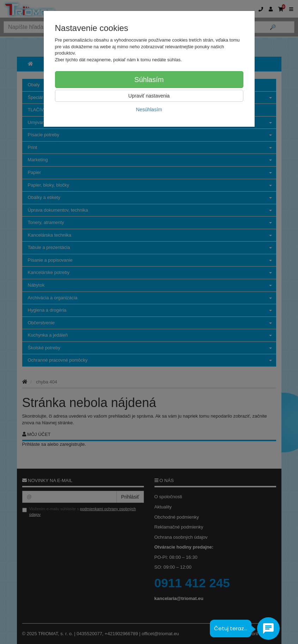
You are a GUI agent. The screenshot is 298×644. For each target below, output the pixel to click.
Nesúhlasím (149, 110)
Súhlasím (149, 80)
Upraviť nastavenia (149, 96)
